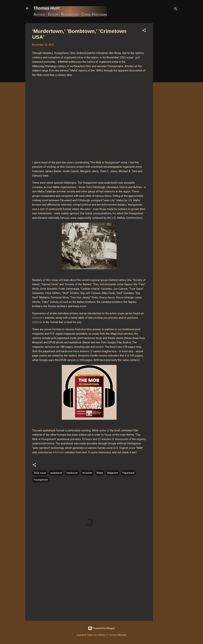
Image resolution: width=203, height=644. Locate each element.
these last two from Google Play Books (107, 342)
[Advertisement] (167, 75)
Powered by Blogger (102, 628)
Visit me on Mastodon (118, 635)
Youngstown (41, 480)
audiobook (56, 473)
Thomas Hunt (47, 8)
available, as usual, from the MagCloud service (104, 334)
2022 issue (40, 473)
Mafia (100, 473)
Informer (87, 473)
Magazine (113, 473)
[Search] (176, 9)
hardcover (72, 473)
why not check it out (124, 452)
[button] (144, 31)
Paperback (128, 473)
